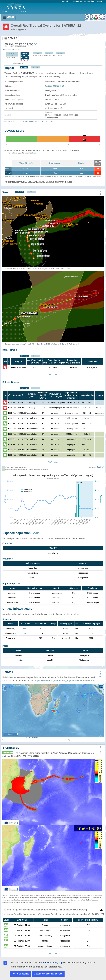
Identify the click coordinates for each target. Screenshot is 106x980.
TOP (101, 194)
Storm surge (55, 163)
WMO (27, 122)
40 (9, 367)
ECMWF (61, 53)
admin (100, 1)
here (34, 153)
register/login (90, 1)
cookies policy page (53, 963)
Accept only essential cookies (48, 974)
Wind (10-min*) (26, 163)
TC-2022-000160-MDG (55, 86)
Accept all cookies (20, 974)
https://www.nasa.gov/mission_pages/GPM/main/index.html (65, 681)
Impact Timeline (11, 350)
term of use (67, 1)
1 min (28, 59)
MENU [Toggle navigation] (8, 18)
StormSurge (11, 748)
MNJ (25, 629)
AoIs (36, 533)
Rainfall (82, 163)
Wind (6, 192)
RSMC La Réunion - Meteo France (39, 122)
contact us (78, 1)
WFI (25, 633)
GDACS (8, 122)
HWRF (49, 53)
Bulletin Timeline (11, 382)
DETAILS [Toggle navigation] (11, 38)
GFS (38, 53)
